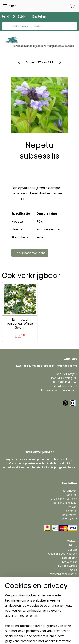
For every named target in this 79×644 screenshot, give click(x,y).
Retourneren (69, 515)
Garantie (71, 511)
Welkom (72, 541)
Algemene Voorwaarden (63, 554)
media (73, 570)
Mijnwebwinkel (68, 636)
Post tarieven (69, 491)
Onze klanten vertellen (64, 499)
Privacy (73, 545)
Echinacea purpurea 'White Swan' (20, 324)
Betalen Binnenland (65, 503)
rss (15, 636)
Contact (72, 550)
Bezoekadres (69, 519)
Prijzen (72, 507)
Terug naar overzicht (30, 253)
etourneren (70, 558)
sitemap (7, 636)
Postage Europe (68, 566)
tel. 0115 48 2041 (15, 16)
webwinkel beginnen (32, 636)
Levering (71, 495)
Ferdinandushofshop (17, 606)
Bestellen (39, 16)
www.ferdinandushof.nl (63, 574)
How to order (69, 562)
